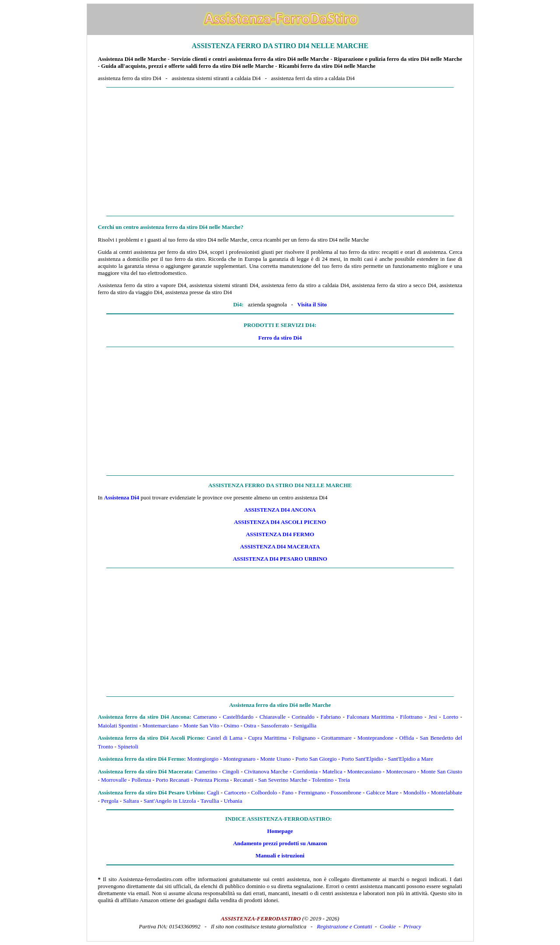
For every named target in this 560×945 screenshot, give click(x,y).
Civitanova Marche (266, 771)
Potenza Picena (212, 780)
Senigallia (305, 725)
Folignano (304, 738)
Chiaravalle (273, 717)
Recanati (243, 780)
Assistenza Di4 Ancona (280, 510)
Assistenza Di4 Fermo (280, 534)
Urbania (233, 801)
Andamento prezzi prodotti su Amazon (280, 843)
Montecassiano (364, 771)
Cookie (388, 926)
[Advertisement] (280, 152)
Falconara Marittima (371, 717)
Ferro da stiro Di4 (280, 338)
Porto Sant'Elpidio (362, 759)
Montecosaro (401, 771)
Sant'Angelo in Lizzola (170, 801)
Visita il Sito (312, 304)
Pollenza (141, 780)
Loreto (451, 717)
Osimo (232, 725)
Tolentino (323, 780)
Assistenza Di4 (122, 497)
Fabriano (331, 717)
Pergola (110, 801)
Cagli (213, 792)
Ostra (250, 725)
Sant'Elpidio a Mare (410, 759)
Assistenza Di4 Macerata (280, 546)
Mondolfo (415, 792)
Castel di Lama (225, 738)
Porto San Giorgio (316, 759)
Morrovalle (114, 780)
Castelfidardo (238, 717)
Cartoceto (235, 792)
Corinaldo (303, 717)
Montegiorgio (203, 759)
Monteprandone (375, 738)
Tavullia (210, 801)
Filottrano (411, 717)
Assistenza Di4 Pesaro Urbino (280, 559)
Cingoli (231, 771)
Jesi (433, 717)
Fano (288, 792)
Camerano (205, 717)
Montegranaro (239, 759)
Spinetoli (128, 747)
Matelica (332, 771)
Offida (407, 738)
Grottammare (337, 738)
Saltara (131, 801)
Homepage (280, 831)
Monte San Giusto (442, 771)
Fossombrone (346, 792)
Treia (344, 780)
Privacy (412, 926)
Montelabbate (446, 792)
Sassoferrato (275, 725)
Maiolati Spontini (118, 725)
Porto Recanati (173, 780)
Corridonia (305, 771)
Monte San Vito (201, 725)
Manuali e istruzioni (280, 855)
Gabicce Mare (382, 792)
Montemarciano (161, 725)
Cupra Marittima (267, 738)
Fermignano (312, 792)
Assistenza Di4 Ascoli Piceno (280, 522)
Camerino (206, 771)
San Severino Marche (283, 780)
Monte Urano (276, 759)
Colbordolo (264, 792)
